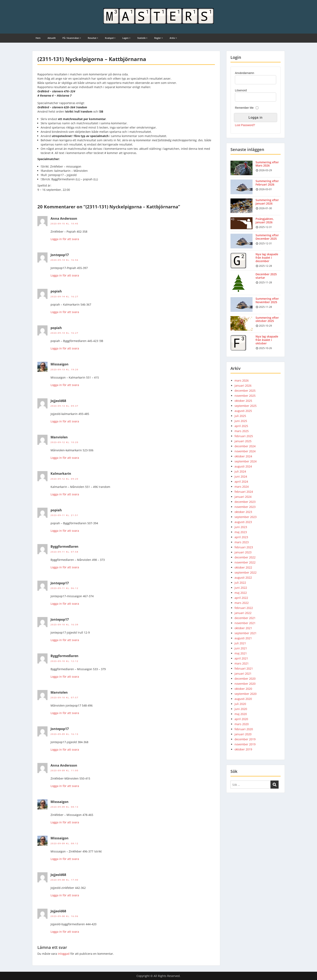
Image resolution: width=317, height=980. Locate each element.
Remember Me (244, 108)
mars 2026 (242, 380)
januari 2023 (243, 552)
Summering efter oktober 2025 (267, 319)
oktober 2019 (243, 749)
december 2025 (245, 391)
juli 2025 (240, 416)
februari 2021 (244, 668)
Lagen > (126, 38)
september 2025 (246, 406)
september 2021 (246, 633)
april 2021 (241, 658)
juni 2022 (241, 588)
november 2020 (245, 684)
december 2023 (245, 502)
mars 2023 (242, 542)
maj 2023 (241, 532)
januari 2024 (243, 497)
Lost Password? (245, 125)
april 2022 (241, 598)
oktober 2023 (243, 512)
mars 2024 (242, 487)
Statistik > (142, 38)
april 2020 (241, 719)
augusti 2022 (243, 578)
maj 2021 (241, 653)
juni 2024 (241, 476)
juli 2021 (240, 643)
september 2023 (246, 517)
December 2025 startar (266, 276)
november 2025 (245, 396)
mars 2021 (242, 663)
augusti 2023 (243, 522)
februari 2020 (244, 729)
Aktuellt (52, 38)
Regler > (158, 38)
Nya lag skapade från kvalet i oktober (267, 340)
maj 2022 (241, 593)
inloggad (64, 954)
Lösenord (241, 90)
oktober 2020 (243, 689)
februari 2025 (244, 436)
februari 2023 (244, 547)
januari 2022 (243, 613)
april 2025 (241, 426)
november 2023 (245, 507)
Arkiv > (173, 38)
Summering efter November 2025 (267, 300)
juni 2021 (241, 648)
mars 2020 (242, 724)
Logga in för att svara (65, 239)
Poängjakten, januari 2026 (265, 220)
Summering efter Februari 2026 (267, 183)
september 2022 (246, 572)
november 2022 (245, 562)
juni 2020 (241, 709)
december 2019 (245, 739)
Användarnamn (245, 73)
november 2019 (245, 744)
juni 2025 (241, 421)
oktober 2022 (243, 567)
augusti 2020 (243, 699)
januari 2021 (243, 674)
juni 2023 (241, 527)
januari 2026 (243, 386)
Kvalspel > (110, 38)
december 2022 (245, 557)
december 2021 (245, 618)
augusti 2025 (243, 411)
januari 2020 (243, 734)
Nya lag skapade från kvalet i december (267, 258)
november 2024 (245, 451)
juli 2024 (240, 471)
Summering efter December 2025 (267, 237)
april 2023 (241, 537)
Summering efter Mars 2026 (267, 164)
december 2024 (245, 446)
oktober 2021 (243, 628)
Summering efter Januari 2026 (267, 202)
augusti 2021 (243, 638)
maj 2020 (241, 714)
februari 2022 (244, 608)
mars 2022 (242, 603)
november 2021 (245, 623)
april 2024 (241, 482)
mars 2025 (242, 431)
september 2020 (246, 694)
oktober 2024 (243, 456)
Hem (38, 38)
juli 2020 (240, 704)
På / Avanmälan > (72, 38)
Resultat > (93, 38)
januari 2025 (243, 441)
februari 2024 (244, 492)
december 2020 (245, 679)
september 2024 (246, 461)
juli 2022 (240, 583)
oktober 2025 (243, 401)
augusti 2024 (243, 466)
